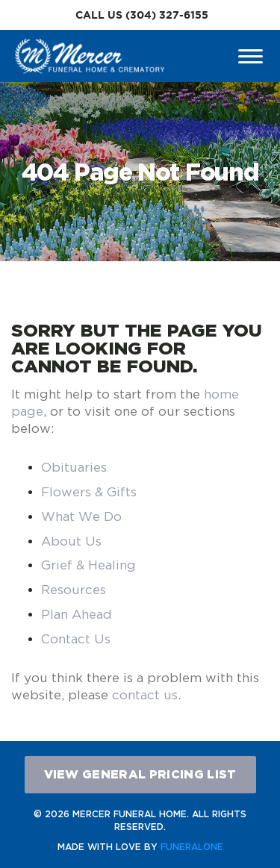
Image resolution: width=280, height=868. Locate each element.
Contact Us (76, 639)
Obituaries (74, 467)
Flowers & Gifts (89, 492)
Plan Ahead (77, 614)
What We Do (81, 516)
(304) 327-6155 (167, 15)
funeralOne (192, 847)
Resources (74, 590)
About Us (71, 541)
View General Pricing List (140, 774)
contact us (145, 695)
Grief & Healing (88, 565)
